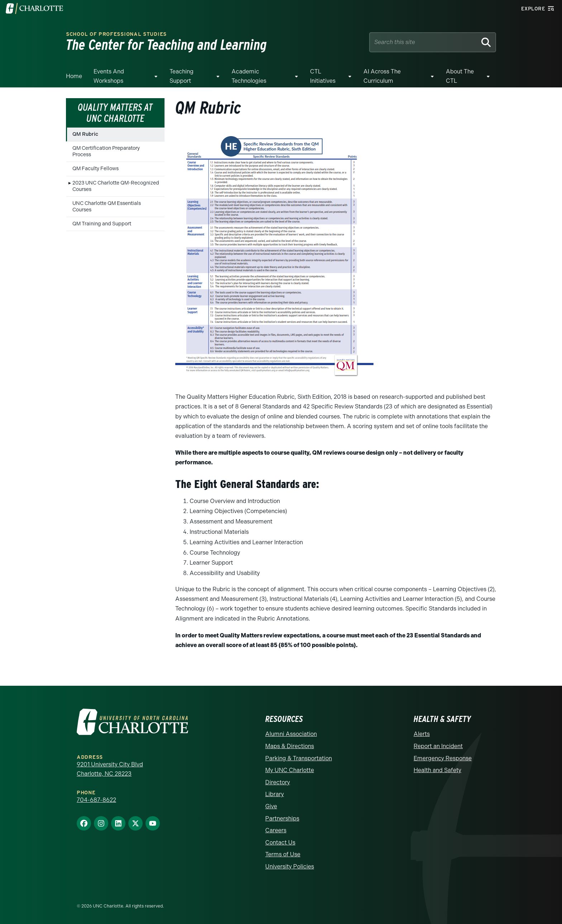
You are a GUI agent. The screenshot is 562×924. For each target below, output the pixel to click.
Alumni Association (291, 734)
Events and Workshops (109, 76)
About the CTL (460, 76)
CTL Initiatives (323, 76)
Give (271, 806)
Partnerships (282, 818)
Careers (276, 830)
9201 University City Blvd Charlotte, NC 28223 (110, 769)
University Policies (290, 866)
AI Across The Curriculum (382, 76)
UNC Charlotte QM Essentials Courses (107, 207)
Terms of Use (283, 854)
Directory (278, 782)
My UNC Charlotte (290, 770)
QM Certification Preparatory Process (106, 151)
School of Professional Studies (116, 34)
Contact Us (280, 842)
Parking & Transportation (299, 758)
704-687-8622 (96, 800)
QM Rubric (85, 134)
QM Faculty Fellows (96, 169)
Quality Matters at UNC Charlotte (115, 113)
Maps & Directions (290, 746)
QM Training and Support (102, 224)
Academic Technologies (249, 76)
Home (74, 76)
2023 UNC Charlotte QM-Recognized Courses (116, 186)
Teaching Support (182, 76)
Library (275, 794)
